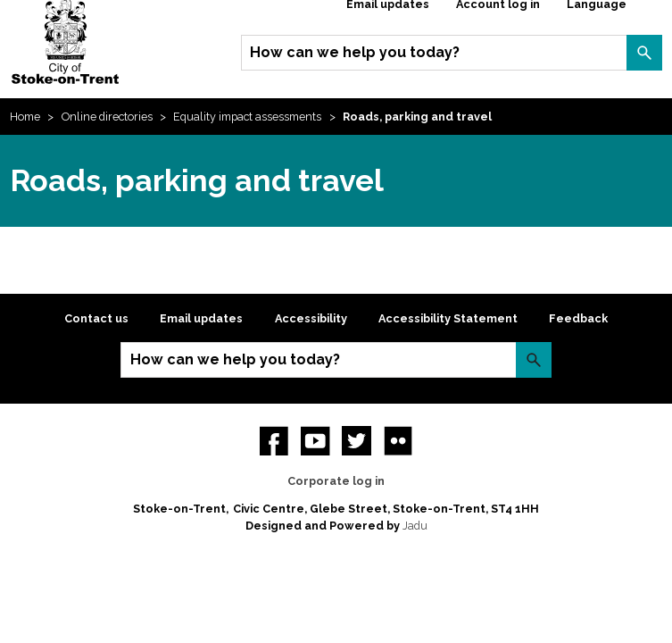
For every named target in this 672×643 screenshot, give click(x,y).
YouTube (315, 440)
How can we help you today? (355, 52)
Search (644, 53)
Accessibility (311, 318)
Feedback (578, 318)
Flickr (398, 440)
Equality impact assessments (247, 117)
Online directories (107, 117)
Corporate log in (336, 481)
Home (25, 117)
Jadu (415, 526)
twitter (356, 440)
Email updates (201, 318)
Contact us (96, 318)
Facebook (274, 440)
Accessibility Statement (448, 318)
